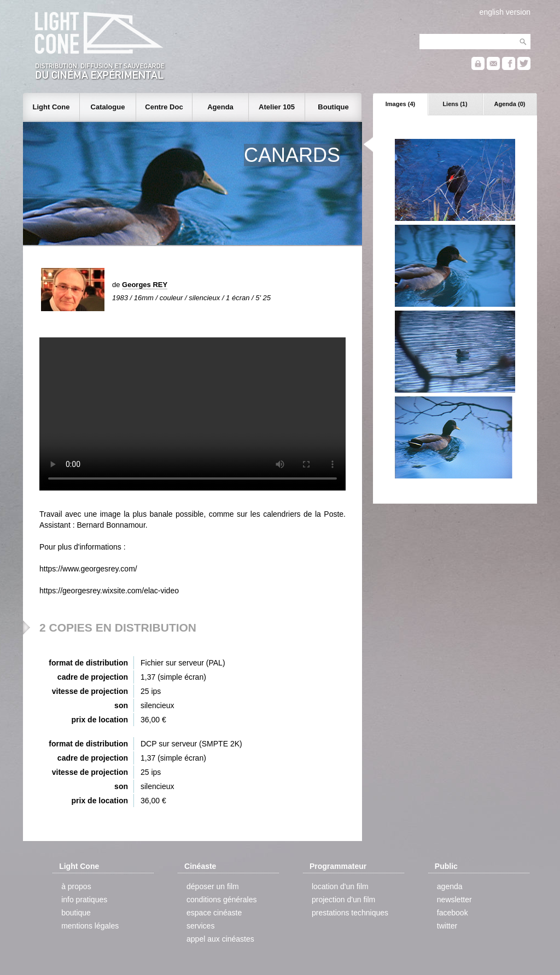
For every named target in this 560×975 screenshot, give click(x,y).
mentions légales (90, 926)
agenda (450, 886)
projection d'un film (343, 900)
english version (505, 12)
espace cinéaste (214, 913)
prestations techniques (350, 913)
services (200, 926)
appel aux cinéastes (220, 939)
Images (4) (400, 104)
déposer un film (213, 886)
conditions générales (221, 900)
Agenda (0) (510, 104)
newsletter (454, 900)
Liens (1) (455, 104)
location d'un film (340, 886)
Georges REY (145, 285)
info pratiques (84, 900)
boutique (76, 913)
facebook (453, 913)
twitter (447, 926)
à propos (76, 886)
